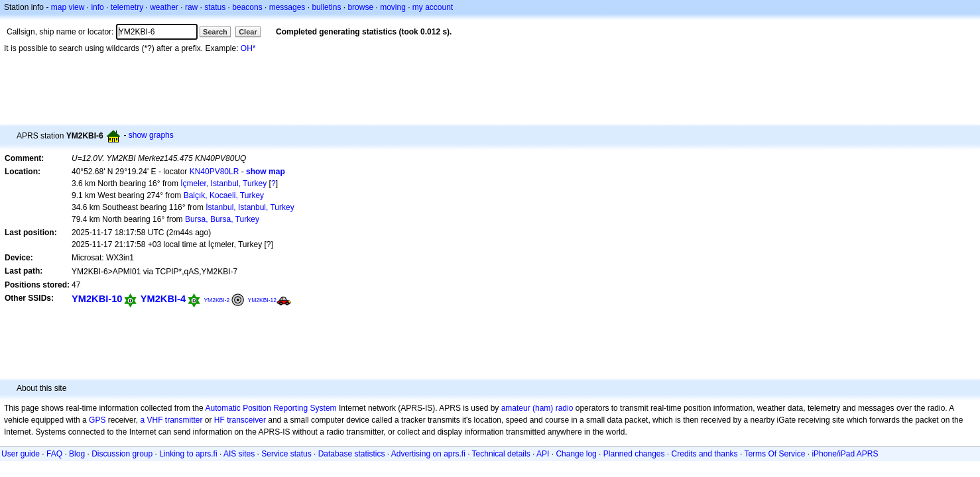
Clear (248, 32)
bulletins (326, 7)
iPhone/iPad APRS (845, 454)
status (215, 7)
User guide (21, 454)
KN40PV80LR (214, 172)
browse (360, 7)
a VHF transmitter (171, 420)
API (543, 454)
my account (433, 7)
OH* (248, 48)
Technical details (501, 454)
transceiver (246, 420)
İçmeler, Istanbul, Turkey (223, 184)
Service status (286, 454)
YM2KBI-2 (216, 300)
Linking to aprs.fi (188, 454)
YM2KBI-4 (163, 299)
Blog (77, 454)
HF (219, 420)
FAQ (54, 454)
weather (164, 7)
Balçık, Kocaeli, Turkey (224, 195)
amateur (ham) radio (537, 408)
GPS (97, 420)
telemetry (127, 7)
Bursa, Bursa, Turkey (222, 219)
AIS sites (239, 454)
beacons (247, 7)
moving (393, 7)
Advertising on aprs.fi (428, 454)
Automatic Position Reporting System (271, 408)
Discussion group (122, 454)
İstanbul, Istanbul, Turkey (250, 207)
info (97, 7)
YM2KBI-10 (97, 299)
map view (68, 7)
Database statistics (352, 454)
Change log (576, 454)
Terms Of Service (774, 454)
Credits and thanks (705, 454)
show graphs (151, 135)
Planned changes (634, 454)
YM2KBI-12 (263, 300)
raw (191, 7)
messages (287, 7)
